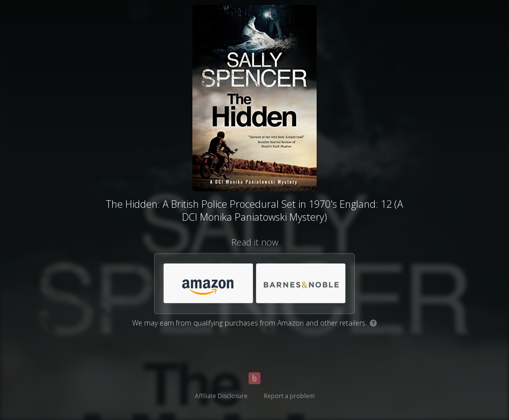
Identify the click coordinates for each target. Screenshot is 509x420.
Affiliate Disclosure (221, 396)
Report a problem (289, 396)
